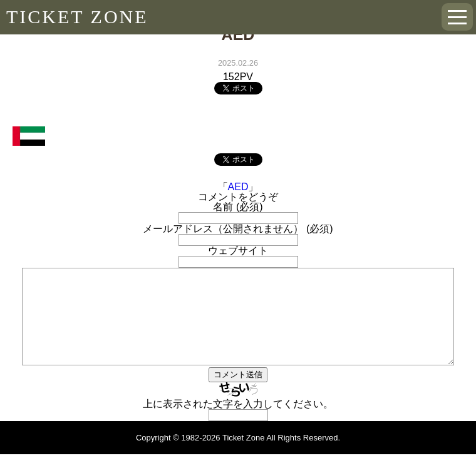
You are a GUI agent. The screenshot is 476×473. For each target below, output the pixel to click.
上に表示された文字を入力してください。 (238, 423)
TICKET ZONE (77, 17)
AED (238, 187)
